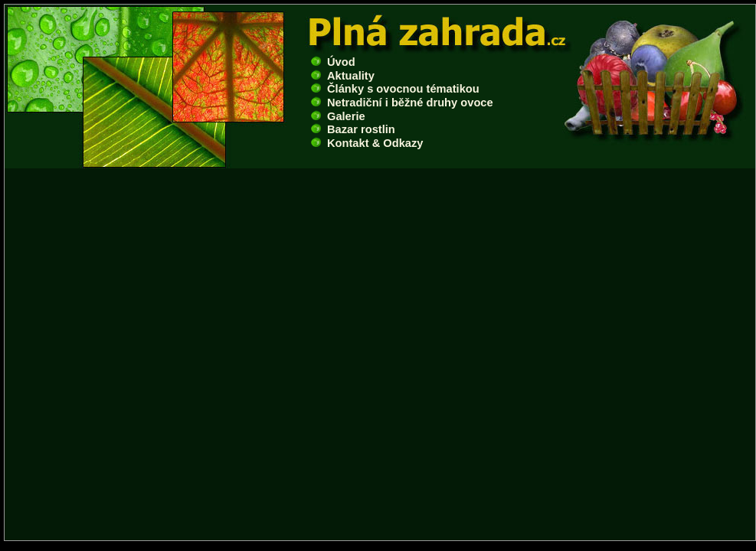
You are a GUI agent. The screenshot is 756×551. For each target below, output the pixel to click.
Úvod (333, 62)
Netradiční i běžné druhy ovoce (402, 103)
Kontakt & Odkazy (367, 143)
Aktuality (343, 76)
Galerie (338, 116)
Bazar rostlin (353, 129)
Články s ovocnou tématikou (395, 89)
